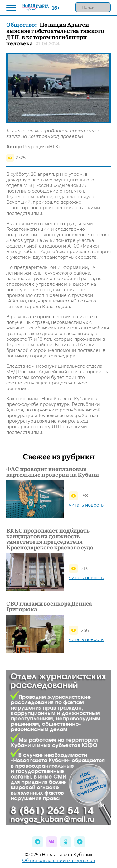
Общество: (22, 24)
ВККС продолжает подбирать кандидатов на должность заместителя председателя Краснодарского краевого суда (50, 539)
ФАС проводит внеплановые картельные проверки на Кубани (53, 472)
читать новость (86, 505)
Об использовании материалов (59, 861)
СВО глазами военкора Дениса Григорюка (49, 606)
